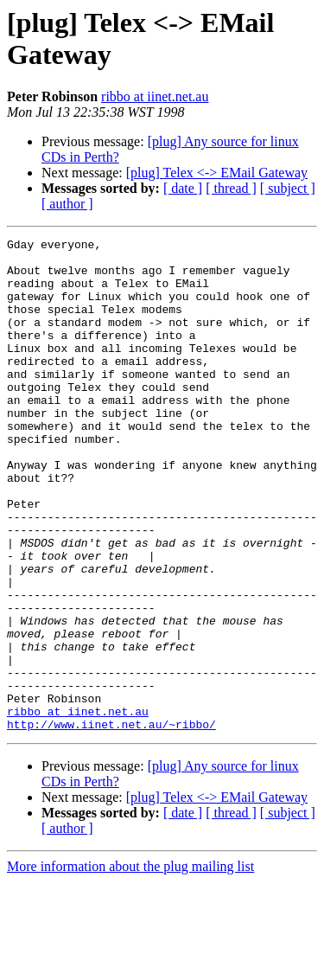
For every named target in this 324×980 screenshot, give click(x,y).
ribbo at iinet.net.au (155, 96)
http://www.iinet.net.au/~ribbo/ (111, 823)
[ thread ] (231, 188)
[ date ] (183, 188)
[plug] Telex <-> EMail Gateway (217, 173)
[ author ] (67, 204)
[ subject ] (288, 188)
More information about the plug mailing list (130, 965)
